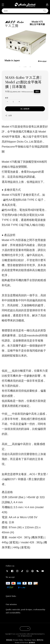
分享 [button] (8, 115)
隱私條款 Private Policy (15, 640)
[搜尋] (45, 11)
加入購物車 (25, 109)
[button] (3, 5)
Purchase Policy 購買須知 (34, 640)
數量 (7, 98)
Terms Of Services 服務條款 (25, 642)
